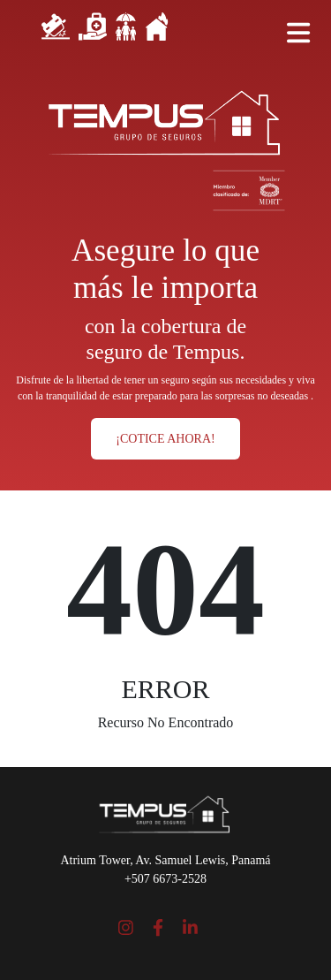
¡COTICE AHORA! (165, 439)
